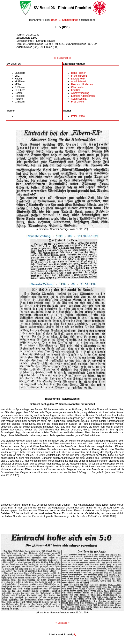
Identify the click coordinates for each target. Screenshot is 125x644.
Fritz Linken (78, 102)
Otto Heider (77, 87)
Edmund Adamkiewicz (83, 96)
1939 (54, 20)
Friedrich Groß (79, 76)
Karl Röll (76, 90)
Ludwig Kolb (78, 79)
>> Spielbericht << (62, 58)
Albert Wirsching (80, 93)
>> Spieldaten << (62, 623)
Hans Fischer (78, 73)
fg (75, 634)
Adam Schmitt (79, 99)
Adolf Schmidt (79, 82)
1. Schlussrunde (69, 20)
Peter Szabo (78, 116)
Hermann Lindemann (83, 84)
